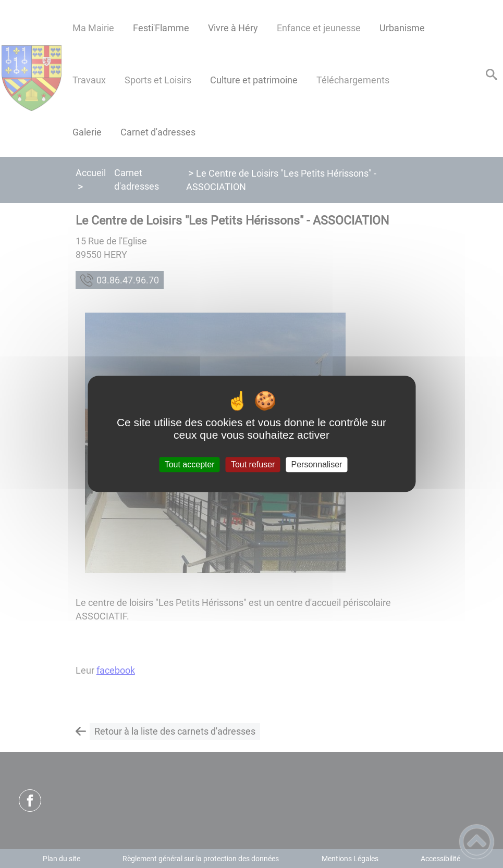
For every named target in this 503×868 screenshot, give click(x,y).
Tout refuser (253, 464)
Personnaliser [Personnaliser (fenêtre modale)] (317, 464)
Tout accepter (190, 464)
